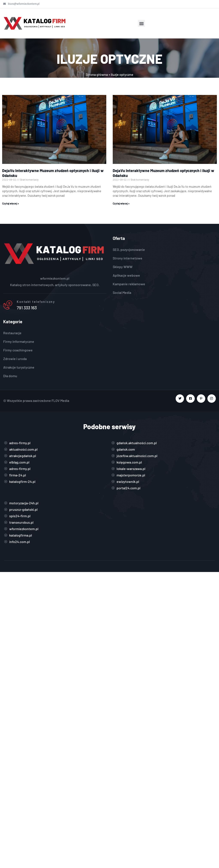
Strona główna (97, 74)
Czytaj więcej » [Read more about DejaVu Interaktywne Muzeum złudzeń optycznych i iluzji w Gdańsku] (11, 203)
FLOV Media (60, 400)
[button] (141, 23)
